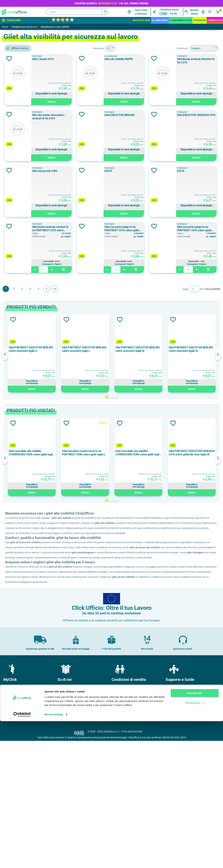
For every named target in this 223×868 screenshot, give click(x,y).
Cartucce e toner (176, 830)
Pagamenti (119, 820)
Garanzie (118, 830)
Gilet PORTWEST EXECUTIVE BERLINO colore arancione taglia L (115, 461)
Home (5, 27)
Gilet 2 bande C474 (97, 59)
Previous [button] (54, 466)
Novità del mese (141, 20)
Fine (104, 401)
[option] (75, 465)
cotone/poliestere (25, 282)
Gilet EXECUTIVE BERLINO (102, 171)
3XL (18, 378)
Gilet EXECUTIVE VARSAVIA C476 (191, 171)
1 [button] (132, 508)
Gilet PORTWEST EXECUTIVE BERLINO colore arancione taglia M (156, 461)
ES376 (90, 283)
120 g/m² (20, 311)
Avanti (96, 401)
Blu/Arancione (23, 241)
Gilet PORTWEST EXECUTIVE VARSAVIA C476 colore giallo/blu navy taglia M (197, 565)
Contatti (171, 814)
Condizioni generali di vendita (128, 814)
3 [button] (141, 508)
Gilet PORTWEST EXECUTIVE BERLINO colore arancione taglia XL (197, 461)
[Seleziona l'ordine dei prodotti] (204, 48)
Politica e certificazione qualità (75, 825)
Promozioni (200, 20)
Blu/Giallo (21, 249)
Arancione (21, 234)
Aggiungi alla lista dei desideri (58, 58)
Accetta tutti (195, 840)
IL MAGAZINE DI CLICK (181, 20)
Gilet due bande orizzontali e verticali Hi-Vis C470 (194, 117)
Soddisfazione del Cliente (72, 830)
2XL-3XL (20, 362)
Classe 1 (20, 197)
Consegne (118, 825)
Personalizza (195, 850)
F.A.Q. (170, 825)
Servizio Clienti (194, 12)
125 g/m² (20, 318)
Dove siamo (65, 820)
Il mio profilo (11, 814)
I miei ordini (11, 820)
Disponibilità (192, 317)
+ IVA (164, 14)
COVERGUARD (23, 161)
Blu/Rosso (21, 257)
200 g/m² (20, 334)
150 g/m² (20, 326)
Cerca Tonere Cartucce (141, 12)
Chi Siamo (64, 814)
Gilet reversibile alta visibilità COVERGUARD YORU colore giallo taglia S (156, 565)
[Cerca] (77, 12)
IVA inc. (174, 14)
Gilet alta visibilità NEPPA (186, 59)
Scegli (110, 102)
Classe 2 (20, 213)
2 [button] (136, 508)
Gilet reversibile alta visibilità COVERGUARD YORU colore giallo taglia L (74, 565)
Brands (171, 820)
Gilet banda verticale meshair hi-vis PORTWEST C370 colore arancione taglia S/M (192, 285)
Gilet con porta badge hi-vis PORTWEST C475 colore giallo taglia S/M (194, 341)
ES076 (175, 227)
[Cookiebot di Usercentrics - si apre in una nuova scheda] (22, 861)
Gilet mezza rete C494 (99, 227)
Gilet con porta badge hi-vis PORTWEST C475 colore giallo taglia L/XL (109, 341)
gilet (18, 140)
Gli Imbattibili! (160, 20)
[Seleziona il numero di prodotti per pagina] (135, 48)
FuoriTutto (215, 20)
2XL (18, 355)
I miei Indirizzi (12, 825)
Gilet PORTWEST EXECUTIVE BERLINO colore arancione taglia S (75, 461)
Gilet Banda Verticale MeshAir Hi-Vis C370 (107, 117)
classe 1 (19, 190)
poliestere (21, 290)
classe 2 (19, 205)
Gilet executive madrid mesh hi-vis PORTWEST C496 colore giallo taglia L (115, 565)
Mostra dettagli (54, 861)
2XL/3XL (19, 370)
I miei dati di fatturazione (18, 830)
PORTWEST (22, 169)
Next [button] (218, 466)
